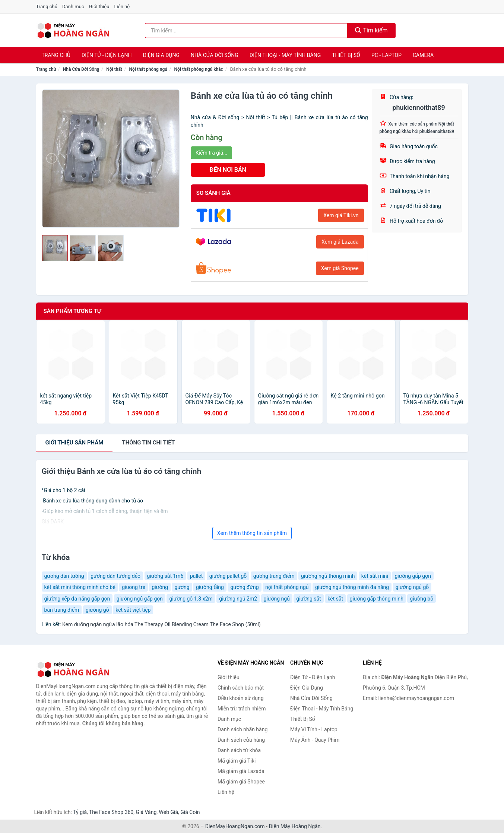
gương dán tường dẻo (115, 576)
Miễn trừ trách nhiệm (242, 709)
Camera (423, 55)
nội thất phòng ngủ (287, 587)
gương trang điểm (274, 576)
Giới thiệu (99, 7)
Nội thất (114, 69)
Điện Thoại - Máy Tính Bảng (285, 55)
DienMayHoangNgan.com (235, 826)
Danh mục (73, 7)
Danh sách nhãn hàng (243, 729)
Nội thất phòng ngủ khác (199, 69)
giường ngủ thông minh (328, 576)
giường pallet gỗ (228, 576)
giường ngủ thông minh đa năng (352, 587)
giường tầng (210, 587)
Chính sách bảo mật (241, 688)
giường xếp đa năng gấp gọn (77, 599)
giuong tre (134, 587)
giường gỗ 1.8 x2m (191, 599)
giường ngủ (277, 599)
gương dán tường (64, 576)
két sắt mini (375, 576)
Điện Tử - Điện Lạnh (107, 55)
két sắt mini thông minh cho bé (80, 587)
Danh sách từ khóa (239, 750)
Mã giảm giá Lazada (241, 771)
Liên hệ (122, 7)
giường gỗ (97, 610)
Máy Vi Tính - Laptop (314, 729)
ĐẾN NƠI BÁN (228, 170)
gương (182, 587)
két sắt (335, 599)
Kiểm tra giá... (211, 153)
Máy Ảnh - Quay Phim (315, 740)
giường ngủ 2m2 (238, 599)
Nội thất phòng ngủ (148, 69)
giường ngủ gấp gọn (140, 599)
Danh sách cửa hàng (241, 740)
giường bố (421, 599)
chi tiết (148, 443)
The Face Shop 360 (111, 812)
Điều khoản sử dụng (241, 698)
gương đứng (244, 587)
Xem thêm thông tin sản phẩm (252, 533)
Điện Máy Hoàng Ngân (294, 826)
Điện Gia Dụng (161, 55)
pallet (196, 576)
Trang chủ (47, 7)
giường (160, 587)
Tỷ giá (80, 812)
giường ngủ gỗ (412, 587)
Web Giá (169, 812)
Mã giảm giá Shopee (241, 782)
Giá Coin (190, 812)
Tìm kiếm (371, 30)
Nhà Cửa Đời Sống (215, 55)
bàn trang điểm (62, 610)
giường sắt (308, 599)
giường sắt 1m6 (165, 576)
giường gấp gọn (413, 576)
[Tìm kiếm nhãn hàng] (246, 31)
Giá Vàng (146, 812)
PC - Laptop (386, 55)
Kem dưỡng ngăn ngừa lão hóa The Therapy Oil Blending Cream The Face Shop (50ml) (161, 624)
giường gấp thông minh (377, 599)
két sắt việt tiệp (133, 610)
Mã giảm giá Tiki (237, 761)
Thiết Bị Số (346, 55)
